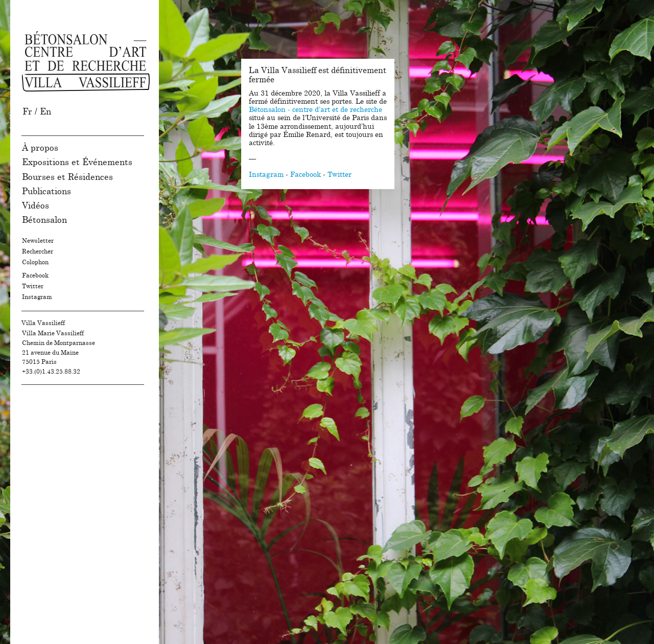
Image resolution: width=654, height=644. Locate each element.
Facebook (35, 275)
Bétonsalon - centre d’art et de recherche (316, 110)
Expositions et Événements (77, 162)
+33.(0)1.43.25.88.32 (51, 372)
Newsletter (38, 241)
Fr (27, 112)
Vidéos (36, 206)
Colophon (35, 262)
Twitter (33, 286)
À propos (40, 148)
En (45, 112)
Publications (46, 191)
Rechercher (38, 251)
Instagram (37, 297)
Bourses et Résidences (67, 177)
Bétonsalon (44, 220)
